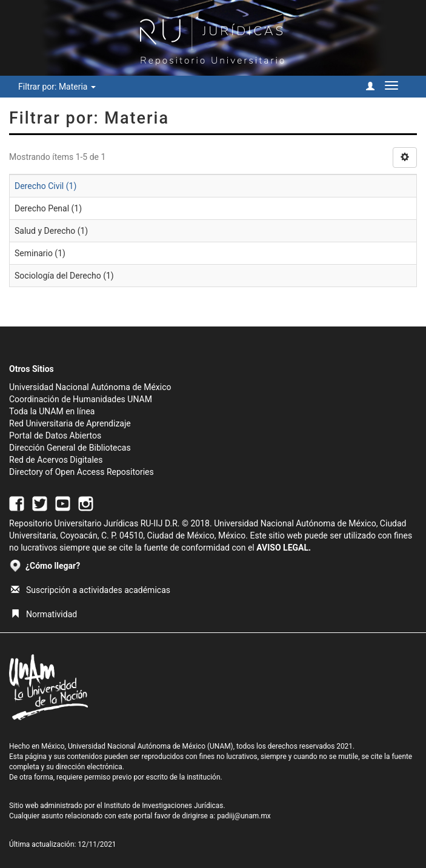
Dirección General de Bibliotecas (70, 448)
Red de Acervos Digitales (56, 460)
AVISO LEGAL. (284, 548)
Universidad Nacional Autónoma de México (90, 387)
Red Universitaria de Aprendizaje (70, 423)
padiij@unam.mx (244, 816)
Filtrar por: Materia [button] (57, 87)
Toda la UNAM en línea (52, 411)
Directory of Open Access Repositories (82, 472)
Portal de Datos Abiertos (55, 436)
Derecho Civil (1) (45, 186)
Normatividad (44, 614)
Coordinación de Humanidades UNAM (81, 399)
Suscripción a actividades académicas (91, 590)
